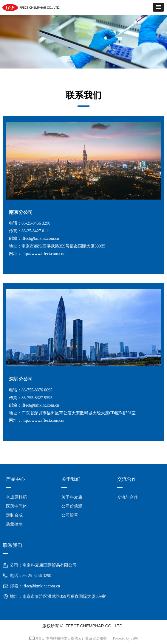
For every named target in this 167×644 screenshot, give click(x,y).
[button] (158, 7)
